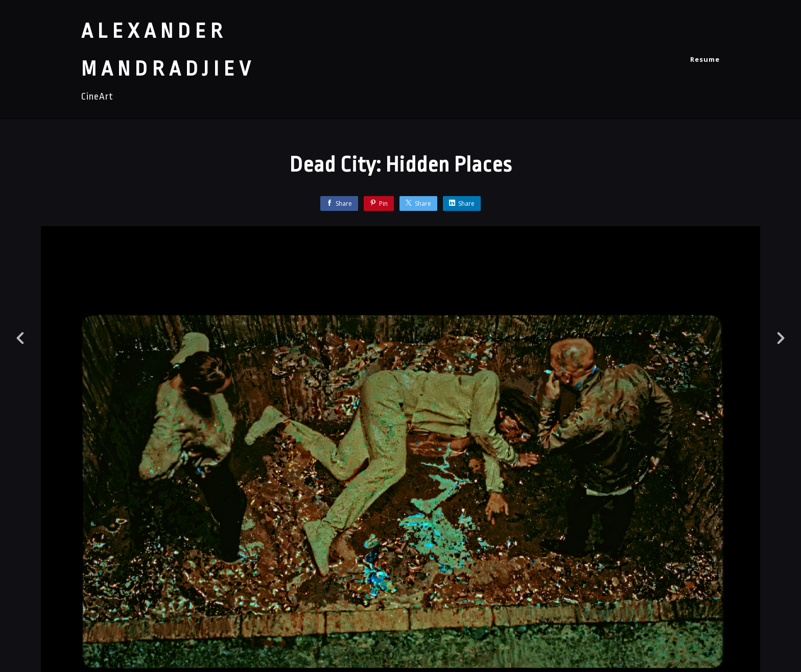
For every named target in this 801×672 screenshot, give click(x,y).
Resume (705, 59)
